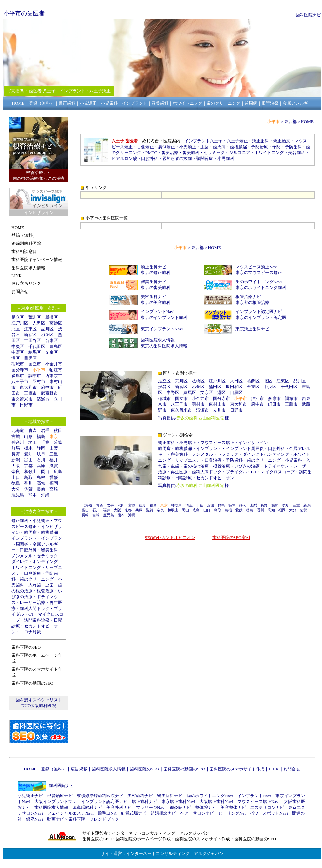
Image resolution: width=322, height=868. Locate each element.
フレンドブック (104, 819)
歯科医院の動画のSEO (184, 769)
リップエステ (188, 460)
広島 (58, 472)
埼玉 (33, 442)
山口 (16, 477)
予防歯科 (293, 147)
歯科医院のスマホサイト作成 (237, 769)
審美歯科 (49, 550)
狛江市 (56, 370)
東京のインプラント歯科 (164, 317)
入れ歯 (35, 585)
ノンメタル (22, 556)
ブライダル (236, 472)
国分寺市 (20, 370)
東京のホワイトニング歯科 (261, 288)
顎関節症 (205, 158)
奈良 (16, 472)
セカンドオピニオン (215, 478)
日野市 (26, 405)
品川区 (47, 329)
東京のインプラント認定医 (261, 317)
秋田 (58, 431)
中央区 (18, 346)
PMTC (151, 153)
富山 (28, 460)
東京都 (290, 121)
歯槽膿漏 (49, 532)
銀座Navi (34, 819)
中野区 (18, 352)
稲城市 (18, 364)
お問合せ (292, 769)
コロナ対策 (30, 632)
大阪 (16, 466)
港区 (16, 358)
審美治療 (170, 153)
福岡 (54, 483)
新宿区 (30, 335)
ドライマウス (276, 466)
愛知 (28, 454)
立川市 (219, 410)
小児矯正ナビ (30, 796)
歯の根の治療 (196, 466)
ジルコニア (240, 153)
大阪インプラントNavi (56, 802)
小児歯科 (226, 158)
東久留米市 (22, 399)
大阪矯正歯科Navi (216, 802)
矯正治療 (282, 141)
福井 (54, 460)
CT (31, 614)
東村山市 (217, 404)
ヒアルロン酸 (124, 158)
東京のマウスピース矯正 (259, 273)
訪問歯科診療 (37, 620)
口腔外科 (28, 550)
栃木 (28, 448)
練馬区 (35, 352)
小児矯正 (41, 521)
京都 (28, 466)
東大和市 (28, 387)
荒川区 (35, 317)
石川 (41, 460)
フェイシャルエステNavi (70, 813)
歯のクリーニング (37, 579)
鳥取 (28, 477)
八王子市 (20, 381)
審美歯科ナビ (154, 282)
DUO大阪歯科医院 (39, 706)
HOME (307, 121)
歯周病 (30, 532)
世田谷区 (33, 341)
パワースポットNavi (269, 813)
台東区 (52, 341)
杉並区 (47, 335)
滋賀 (54, 466)
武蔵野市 (49, 393)
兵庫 (41, 466)
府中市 (47, 387)
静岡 (41, 448)
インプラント (24, 538)
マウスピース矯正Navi (257, 267)
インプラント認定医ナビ (259, 312)
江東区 (30, 329)
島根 (41, 477)
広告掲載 (79, 769)
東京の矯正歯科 (156, 273)
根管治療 (45, 591)
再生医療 (179, 472)
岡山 (45, 472)
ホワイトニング (26, 567)
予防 (276, 147)
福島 (41, 436)
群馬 (16, 448)
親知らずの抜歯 (177, 158)
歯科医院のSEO (144, 769)
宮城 (16, 436)
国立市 (37, 364)
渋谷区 (164, 387)
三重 (54, 454)
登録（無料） (54, 769)
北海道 (18, 431)
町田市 (274, 404)
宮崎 (54, 489)
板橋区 (52, 317)
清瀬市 (43, 399)
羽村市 (39, 381)
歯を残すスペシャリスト (39, 700)
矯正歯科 (20, 521)
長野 (16, 454)
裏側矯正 (167, 147)
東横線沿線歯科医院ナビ (100, 796)
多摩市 (18, 376)
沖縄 (45, 495)
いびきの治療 (247, 466)
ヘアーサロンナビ (197, 813)
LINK (274, 769)
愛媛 (54, 477)
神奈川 (18, 442)
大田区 (39, 323)
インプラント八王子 (203, 141)
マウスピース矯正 (217, 443)
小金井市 (54, 364)
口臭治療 (33, 573)
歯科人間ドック (35, 608)
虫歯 (49, 585)
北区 (16, 329)
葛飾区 (56, 323)
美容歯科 (297, 153)
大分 (16, 489)
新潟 (16, 460)
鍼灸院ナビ (180, 807)
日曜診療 (183, 478)
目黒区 (30, 358)
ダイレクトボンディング (35, 562)
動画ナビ (56, 819)
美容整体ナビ (233, 807)
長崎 (41, 489)
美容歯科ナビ (154, 297)
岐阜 (41, 454)
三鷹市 (30, 393)
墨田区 (215, 387)
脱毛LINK (107, 813)
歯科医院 (77, 819)
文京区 (52, 352)
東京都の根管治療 (252, 302)
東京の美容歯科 (156, 302)
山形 (28, 436)
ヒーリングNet (232, 813)
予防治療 (260, 147)
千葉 (45, 442)
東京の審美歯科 (156, 288)
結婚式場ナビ (134, 813)
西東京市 (54, 376)
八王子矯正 (237, 141)
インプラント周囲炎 (245, 448)
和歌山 (30, 472)
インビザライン (253, 443)
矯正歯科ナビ (154, 267)
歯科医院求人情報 (158, 340)
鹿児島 (18, 495)
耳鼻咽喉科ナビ (87, 807)
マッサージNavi (151, 807)
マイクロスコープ (278, 472)
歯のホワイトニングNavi (259, 282)
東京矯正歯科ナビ (252, 329)
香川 (28, 483)
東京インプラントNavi (162, 329)
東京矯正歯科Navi (178, 802)
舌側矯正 (145, 147)
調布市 (35, 376)
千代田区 (37, 346)
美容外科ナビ (119, 807)
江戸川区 (20, 323)
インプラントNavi (158, 312)
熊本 (33, 495)
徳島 (16, 483)
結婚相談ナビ (163, 813)
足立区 (18, 317)
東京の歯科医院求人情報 (164, 346)
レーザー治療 (33, 603)
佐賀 (28, 489)
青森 (33, 431)
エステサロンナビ (267, 807)
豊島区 (56, 346)
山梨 (54, 448)
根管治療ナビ (248, 297)
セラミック (47, 556)
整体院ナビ (206, 807)
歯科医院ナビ (308, 15)
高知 (41, 483)
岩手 (45, 431)
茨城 (58, 442)
